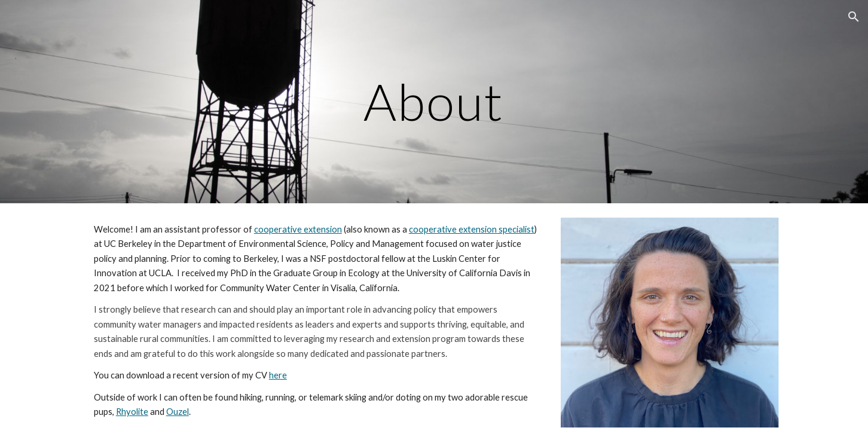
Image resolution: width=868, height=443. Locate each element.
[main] (434, 101)
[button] (854, 17)
